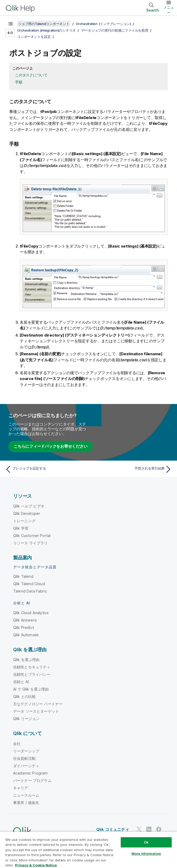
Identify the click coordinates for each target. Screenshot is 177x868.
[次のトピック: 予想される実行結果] (132, 469)
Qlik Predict (24, 627)
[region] (88, 850)
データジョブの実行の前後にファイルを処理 (115, 30)
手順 (19, 82)
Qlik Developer (27, 513)
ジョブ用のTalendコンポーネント (44, 24)
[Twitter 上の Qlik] (139, 829)
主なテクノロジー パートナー (38, 704)
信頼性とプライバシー (32, 674)
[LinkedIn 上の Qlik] (149, 829)
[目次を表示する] (11, 24)
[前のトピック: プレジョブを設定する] (45, 469)
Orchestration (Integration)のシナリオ (46, 30)
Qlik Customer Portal (32, 536)
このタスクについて (31, 75)
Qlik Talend (23, 576)
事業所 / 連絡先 (26, 803)
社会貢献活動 (24, 758)
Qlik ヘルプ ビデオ (29, 506)
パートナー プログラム (32, 780)
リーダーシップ (26, 751)
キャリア (21, 788)
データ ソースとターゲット (36, 711)
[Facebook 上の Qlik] (159, 829)
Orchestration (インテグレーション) (103, 24)
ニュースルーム (26, 795)
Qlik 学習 (21, 528)
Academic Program (31, 773)
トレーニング (24, 521)
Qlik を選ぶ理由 (26, 660)
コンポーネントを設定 (34, 37)
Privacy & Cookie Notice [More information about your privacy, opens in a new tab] (36, 865)
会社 (17, 744)
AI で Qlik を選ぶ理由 (31, 689)
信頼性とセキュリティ (32, 667)
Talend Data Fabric (30, 591)
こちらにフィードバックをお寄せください (50, 446)
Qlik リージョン (26, 719)
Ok (146, 842)
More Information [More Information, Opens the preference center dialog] (146, 854)
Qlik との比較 (24, 696)
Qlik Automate (26, 635)
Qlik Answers (25, 620)
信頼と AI (21, 682)
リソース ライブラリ (31, 543)
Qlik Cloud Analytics (31, 613)
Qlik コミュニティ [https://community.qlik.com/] (113, 829)
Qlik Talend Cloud (29, 584)
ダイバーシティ (26, 766)
